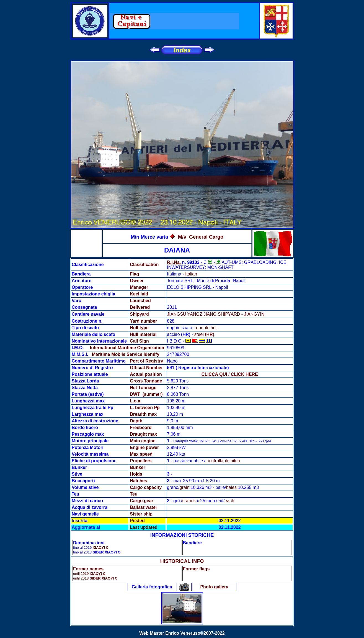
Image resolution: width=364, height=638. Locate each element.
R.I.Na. (174, 262)
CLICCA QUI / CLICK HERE (230, 374)
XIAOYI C (101, 548)
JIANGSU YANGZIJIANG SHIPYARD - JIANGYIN (216, 314)
